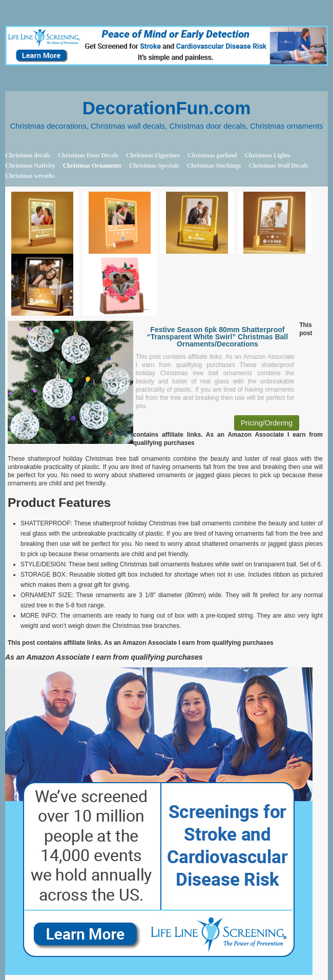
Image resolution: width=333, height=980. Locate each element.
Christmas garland (212, 155)
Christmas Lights (267, 155)
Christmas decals (28, 155)
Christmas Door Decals (88, 155)
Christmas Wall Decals (278, 166)
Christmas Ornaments (92, 166)
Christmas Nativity (30, 166)
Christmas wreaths (30, 176)
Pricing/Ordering (267, 423)
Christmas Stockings (214, 166)
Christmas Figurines (153, 155)
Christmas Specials (154, 166)
